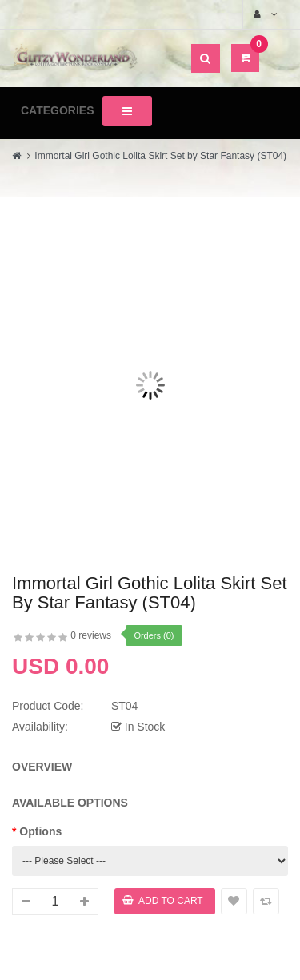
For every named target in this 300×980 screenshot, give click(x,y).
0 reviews (91, 635)
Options (40, 831)
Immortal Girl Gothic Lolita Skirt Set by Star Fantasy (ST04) (160, 156)
